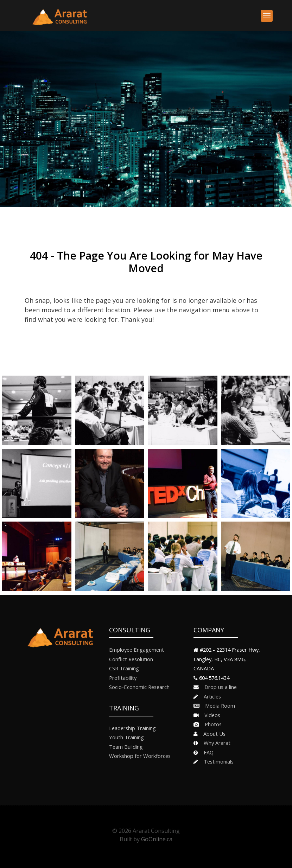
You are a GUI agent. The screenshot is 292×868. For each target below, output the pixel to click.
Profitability (123, 678)
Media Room (218, 706)
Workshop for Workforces (140, 756)
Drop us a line (218, 687)
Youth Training (126, 737)
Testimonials (217, 761)
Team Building (126, 747)
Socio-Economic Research (139, 687)
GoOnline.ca (157, 839)
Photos (211, 724)
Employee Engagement (137, 650)
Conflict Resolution (131, 659)
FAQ (207, 752)
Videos (210, 715)
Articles (210, 696)
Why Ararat (215, 743)
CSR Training (124, 668)
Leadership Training (132, 728)
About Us (212, 734)
